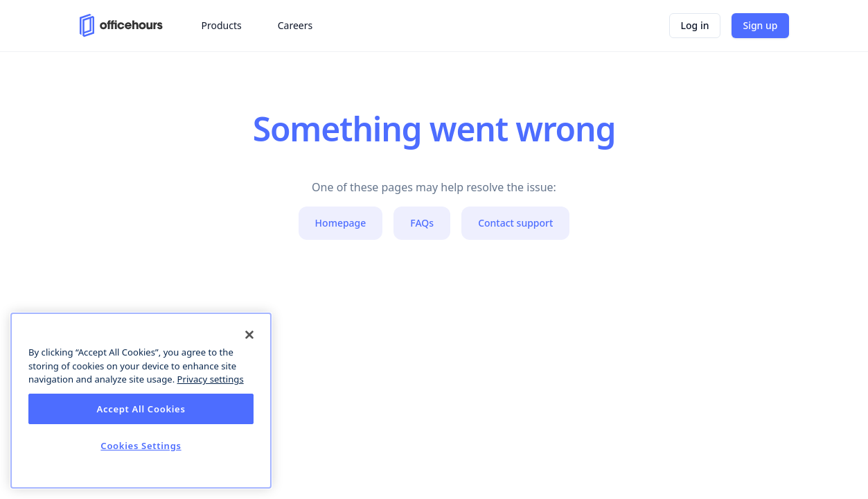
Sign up (760, 25)
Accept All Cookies (141, 409)
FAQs (422, 223)
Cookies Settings (141, 446)
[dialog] (141, 401)
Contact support (515, 223)
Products (222, 25)
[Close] (249, 335)
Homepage (341, 223)
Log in (695, 25)
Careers (295, 25)
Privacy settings (211, 379)
